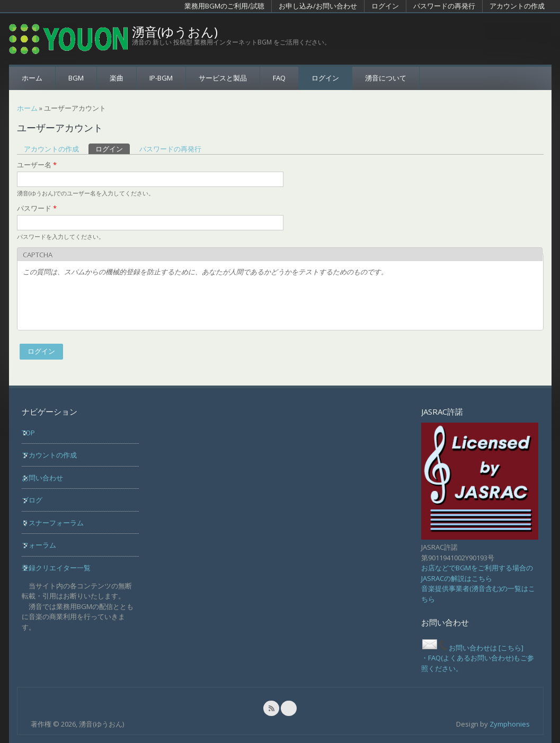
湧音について (386, 78)
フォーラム (39, 545)
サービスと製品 (223, 78)
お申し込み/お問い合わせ (318, 6)
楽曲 (117, 78)
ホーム (32, 78)
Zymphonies (510, 724)
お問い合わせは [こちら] (472, 648)
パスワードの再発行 (444, 6)
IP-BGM (161, 78)
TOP (28, 433)
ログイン (385, 6)
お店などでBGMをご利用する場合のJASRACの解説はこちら (477, 573)
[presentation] (103, 304)
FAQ (279, 78)
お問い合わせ (42, 478)
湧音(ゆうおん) (175, 32)
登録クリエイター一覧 (56, 568)
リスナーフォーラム (53, 523)
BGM (76, 78)
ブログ (32, 500)
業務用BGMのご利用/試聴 (224, 6)
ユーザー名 (37, 165)
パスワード (37, 208)
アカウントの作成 (517, 6)
